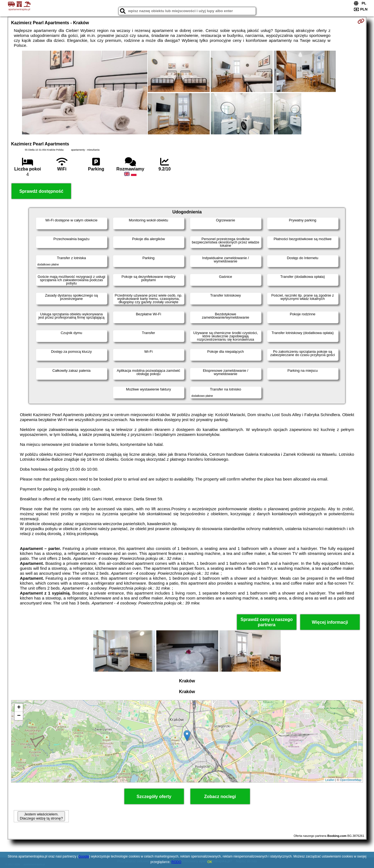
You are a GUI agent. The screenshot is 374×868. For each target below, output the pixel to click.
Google (84, 856)
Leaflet (330, 780)
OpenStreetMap (351, 780)
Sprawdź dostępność (41, 191)
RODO (176, 862)
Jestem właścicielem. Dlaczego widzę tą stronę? (41, 816)
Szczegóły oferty (154, 797)
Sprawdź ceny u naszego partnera (267, 622)
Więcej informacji (330, 622)
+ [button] (19, 708)
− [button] (19, 716)
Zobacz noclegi (220, 797)
